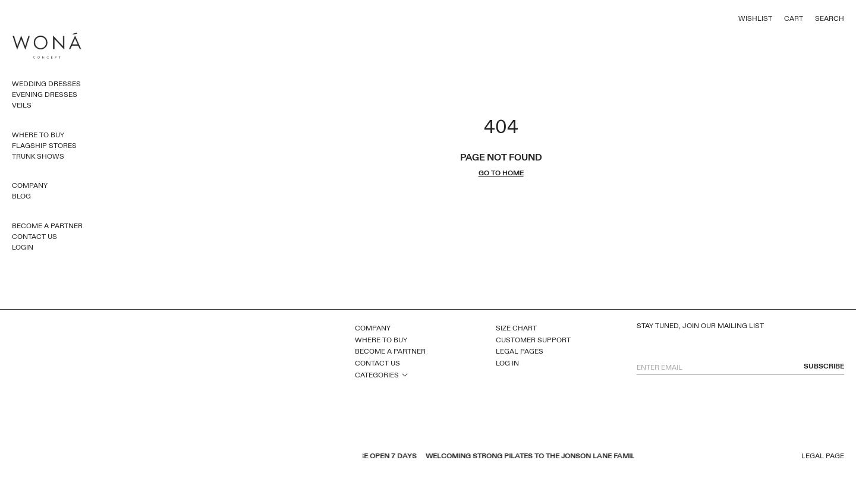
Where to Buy (38, 135)
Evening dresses (45, 94)
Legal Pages (520, 351)
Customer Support (533, 340)
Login (23, 247)
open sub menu (405, 374)
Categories (377, 375)
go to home (501, 173)
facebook (157, 457)
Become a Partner (47, 226)
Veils (22, 105)
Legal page (823, 456)
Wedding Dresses (46, 84)
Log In (507, 363)
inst (203, 457)
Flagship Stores (44, 146)
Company (30, 185)
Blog (21, 196)
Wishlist (755, 18)
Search (830, 18)
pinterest (188, 457)
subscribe (824, 366)
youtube (172, 457)
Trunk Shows (38, 156)
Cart (794, 18)
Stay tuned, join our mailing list (700, 326)
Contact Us (34, 237)
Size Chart (516, 328)
